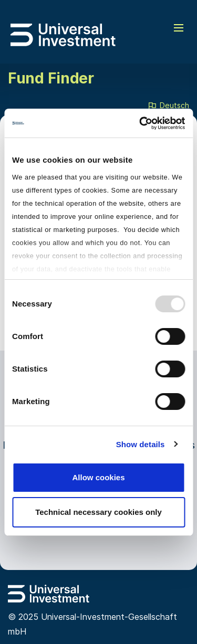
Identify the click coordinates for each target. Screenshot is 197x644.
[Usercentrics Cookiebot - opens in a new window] (140, 123)
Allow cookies (98, 477)
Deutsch (168, 106)
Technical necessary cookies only (98, 512)
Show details (141, 444)
